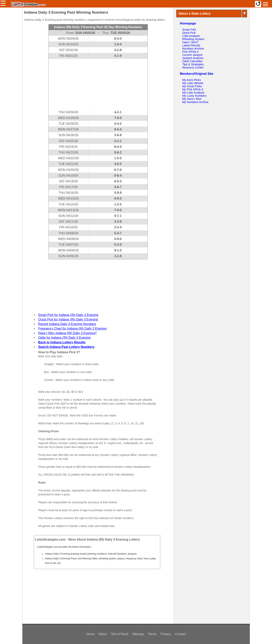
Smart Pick (189, 30)
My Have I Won (192, 99)
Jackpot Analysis (193, 58)
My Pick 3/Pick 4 (193, 89)
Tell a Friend (120, 634)
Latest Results (191, 45)
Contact (180, 634)
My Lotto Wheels (193, 83)
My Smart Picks (192, 86)
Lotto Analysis (191, 36)
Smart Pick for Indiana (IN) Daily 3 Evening (68, 315)
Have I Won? (190, 42)
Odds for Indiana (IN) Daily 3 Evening (64, 338)
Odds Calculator (192, 61)
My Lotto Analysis (193, 93)
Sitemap (138, 634)
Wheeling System (193, 39)
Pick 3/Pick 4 (190, 52)
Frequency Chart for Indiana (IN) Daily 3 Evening (72, 329)
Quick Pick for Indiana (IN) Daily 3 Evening (68, 319)
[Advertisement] (98, 84)
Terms (152, 634)
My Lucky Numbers (194, 96)
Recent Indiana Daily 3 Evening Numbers (67, 324)
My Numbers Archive (195, 102)
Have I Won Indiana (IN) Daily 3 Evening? (67, 333)
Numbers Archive (193, 49)
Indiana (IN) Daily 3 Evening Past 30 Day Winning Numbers (98, 27)
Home (90, 634)
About (103, 634)
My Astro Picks (191, 80)
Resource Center (193, 67)
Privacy (166, 634)
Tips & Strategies (193, 64)
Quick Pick (189, 33)
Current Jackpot (192, 55)
